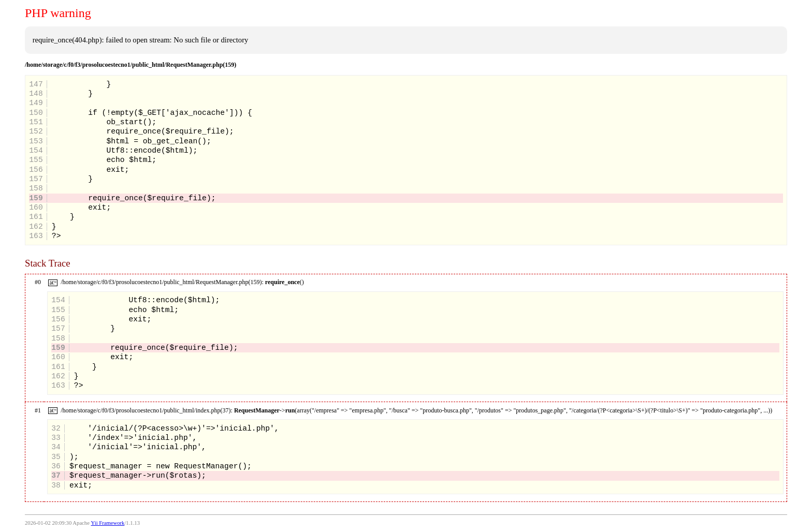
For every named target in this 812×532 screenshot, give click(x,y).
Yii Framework (108, 523)
